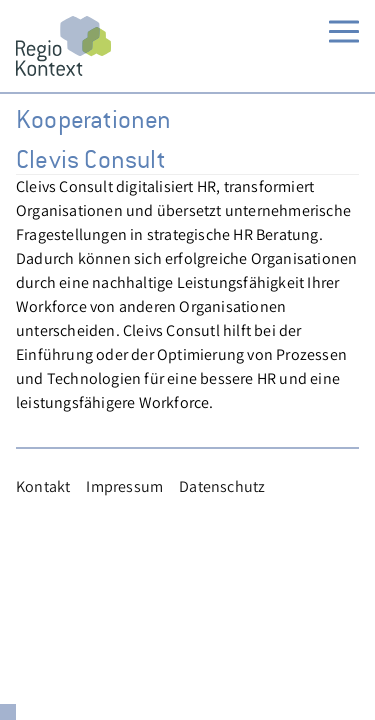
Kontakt (43, 486)
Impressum (124, 486)
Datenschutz (222, 486)
